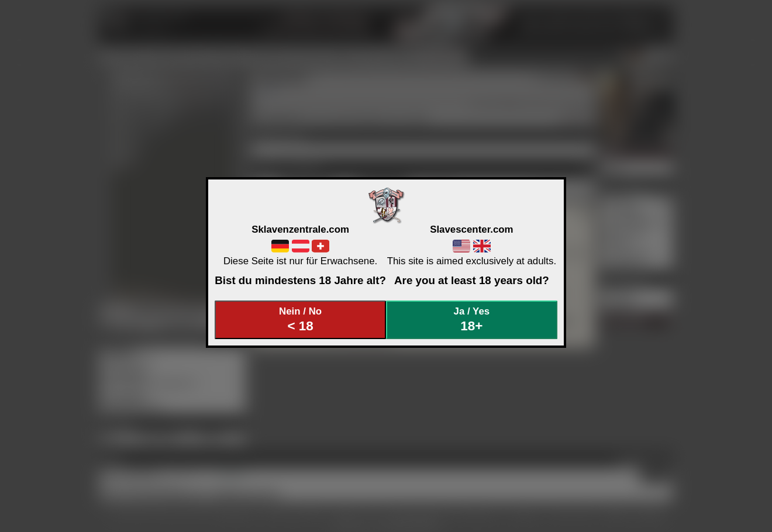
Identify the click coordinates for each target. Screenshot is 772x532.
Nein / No (301, 319)
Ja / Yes (472, 319)
